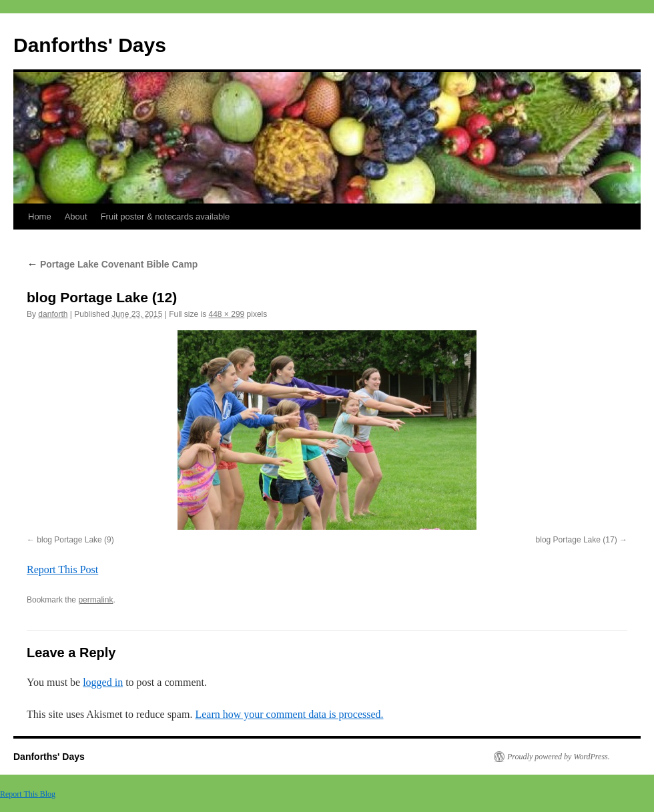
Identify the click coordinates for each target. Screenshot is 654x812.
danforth (53, 314)
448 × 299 (227, 314)
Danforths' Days (90, 45)
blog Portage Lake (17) (577, 540)
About (76, 217)
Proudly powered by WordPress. (559, 757)
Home (40, 217)
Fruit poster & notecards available (166, 217)
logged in (103, 682)
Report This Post (62, 569)
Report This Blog (28, 794)
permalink (95, 600)
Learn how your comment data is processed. (289, 714)
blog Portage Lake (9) (75, 540)
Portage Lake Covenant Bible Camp (112, 264)
